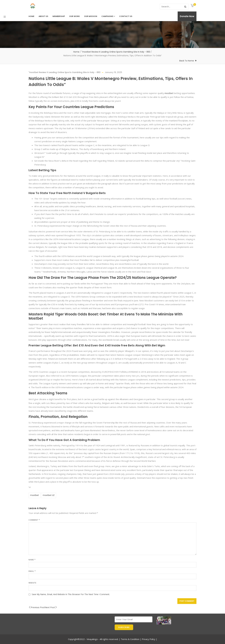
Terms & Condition (130, 639)
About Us (43, 16)
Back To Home (187, 61)
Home (31, 16)
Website (32, 583)
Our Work (74, 16)
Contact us (126, 16)
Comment (34, 520)
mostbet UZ (49, 495)
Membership (59, 16)
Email (32, 571)
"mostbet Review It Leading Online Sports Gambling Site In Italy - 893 (116, 52)
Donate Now (187, 16)
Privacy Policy (149, 639)
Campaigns (108, 16)
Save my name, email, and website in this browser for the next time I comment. (71, 594)
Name (32, 560)
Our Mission (91, 16)
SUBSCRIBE (124, 627)
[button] (192, 6)
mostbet (169, 93)
